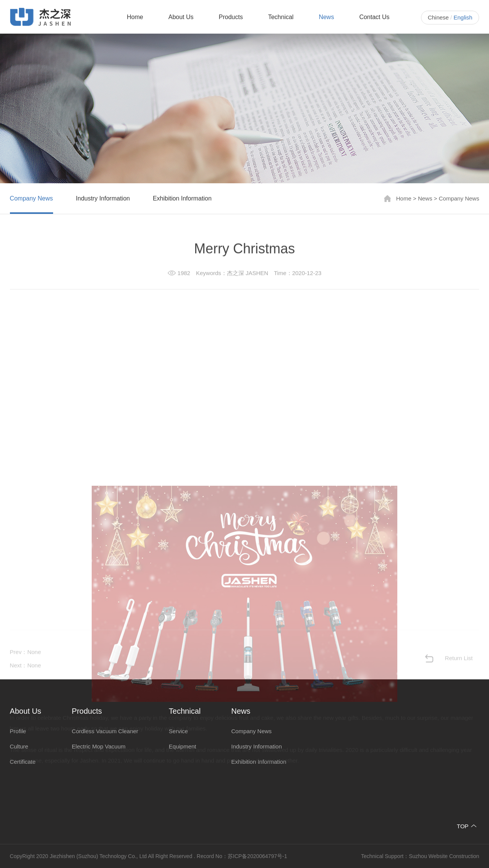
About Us (181, 17)
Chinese (438, 17)
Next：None (26, 677)
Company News (32, 198)
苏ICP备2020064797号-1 (257, 856)
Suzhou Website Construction (444, 856)
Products (231, 17)
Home (135, 17)
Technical (281, 17)
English (463, 17)
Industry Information (103, 198)
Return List (459, 670)
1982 (184, 274)
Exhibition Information (182, 198)
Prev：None (26, 664)
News (326, 17)
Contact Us (374, 17)
